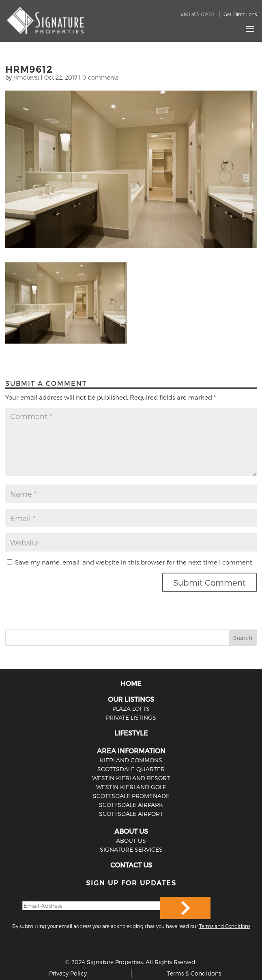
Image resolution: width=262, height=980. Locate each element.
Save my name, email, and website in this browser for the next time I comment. (134, 562)
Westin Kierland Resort (131, 778)
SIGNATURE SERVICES (131, 849)
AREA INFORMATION (131, 751)
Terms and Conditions (225, 926)
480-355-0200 (197, 14)
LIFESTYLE (131, 733)
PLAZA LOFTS (131, 708)
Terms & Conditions (194, 973)
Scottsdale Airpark (131, 805)
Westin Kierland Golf (131, 787)
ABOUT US (131, 831)
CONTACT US (131, 865)
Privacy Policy (68, 973)
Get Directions (240, 14)
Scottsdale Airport (131, 814)
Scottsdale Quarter (131, 769)
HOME (131, 683)
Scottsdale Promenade (131, 796)
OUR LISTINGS (131, 699)
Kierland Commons (131, 760)
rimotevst (26, 77)
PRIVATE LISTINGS (131, 717)
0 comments (100, 77)
